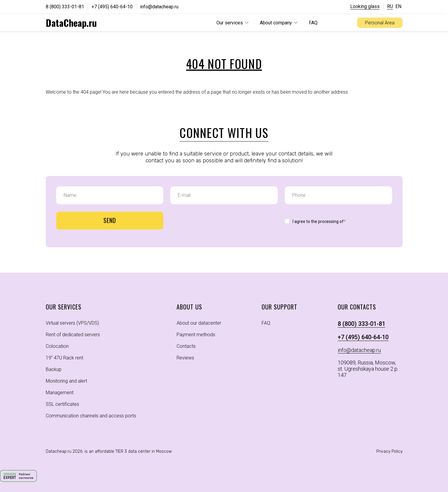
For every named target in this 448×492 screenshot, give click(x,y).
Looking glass (365, 6)
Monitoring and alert (66, 381)
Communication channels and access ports (91, 416)
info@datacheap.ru (159, 7)
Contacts (186, 346)
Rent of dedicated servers (73, 335)
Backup (54, 369)
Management (60, 393)
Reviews (185, 358)
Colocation (57, 346)
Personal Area (380, 23)
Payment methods (196, 335)
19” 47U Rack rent (65, 358)
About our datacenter (199, 323)
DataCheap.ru (71, 23)
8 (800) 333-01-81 (65, 7)
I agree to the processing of (319, 221)
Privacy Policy (389, 451)
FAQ (313, 23)
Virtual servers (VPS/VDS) (72, 323)
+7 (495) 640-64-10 (112, 7)
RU (390, 6)
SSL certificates (62, 404)
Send (110, 220)
